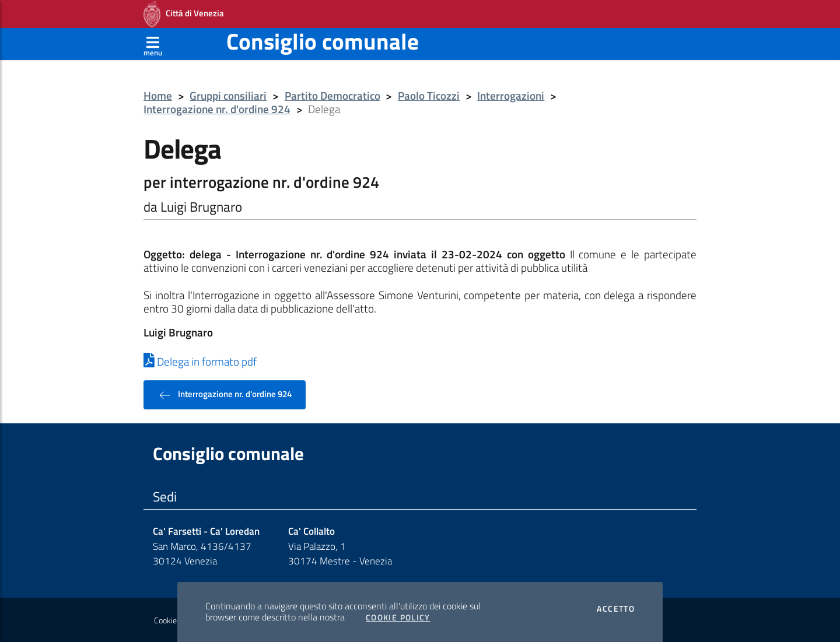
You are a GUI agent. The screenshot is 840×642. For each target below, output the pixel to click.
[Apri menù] (153, 44)
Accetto (616, 609)
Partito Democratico (332, 96)
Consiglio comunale (323, 41)
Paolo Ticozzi (429, 96)
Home (158, 96)
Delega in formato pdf (200, 362)
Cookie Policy (398, 618)
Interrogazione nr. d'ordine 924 (217, 109)
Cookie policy (176, 620)
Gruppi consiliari (228, 96)
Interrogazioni (511, 96)
